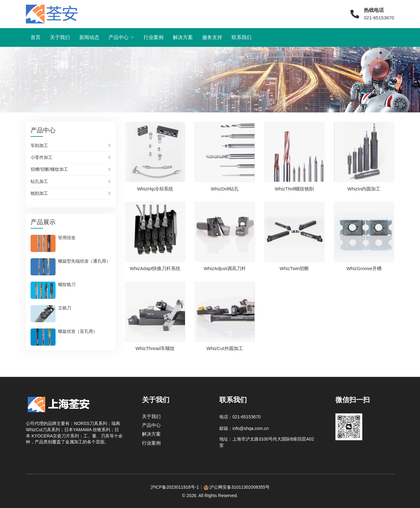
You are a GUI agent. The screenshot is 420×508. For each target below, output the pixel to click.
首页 (36, 37)
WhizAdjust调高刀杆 (225, 268)
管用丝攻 (67, 238)
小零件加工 (42, 157)
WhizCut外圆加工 (225, 348)
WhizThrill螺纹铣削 (294, 188)
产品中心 (119, 37)
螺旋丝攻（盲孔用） (78, 331)
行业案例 (154, 37)
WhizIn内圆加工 (364, 188)
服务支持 (212, 37)
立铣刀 (65, 308)
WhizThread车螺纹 (155, 348)
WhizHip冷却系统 (155, 188)
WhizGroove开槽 (364, 268)
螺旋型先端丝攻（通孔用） (84, 261)
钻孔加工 (39, 181)
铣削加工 (39, 193)
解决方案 (183, 37)
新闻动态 (89, 37)
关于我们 (60, 37)
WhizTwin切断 (294, 268)
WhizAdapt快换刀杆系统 (155, 268)
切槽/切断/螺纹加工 (49, 169)
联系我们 (242, 37)
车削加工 (39, 145)
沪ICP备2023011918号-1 (175, 487)
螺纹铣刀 (67, 284)
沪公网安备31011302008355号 (239, 487)
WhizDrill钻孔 (225, 188)
